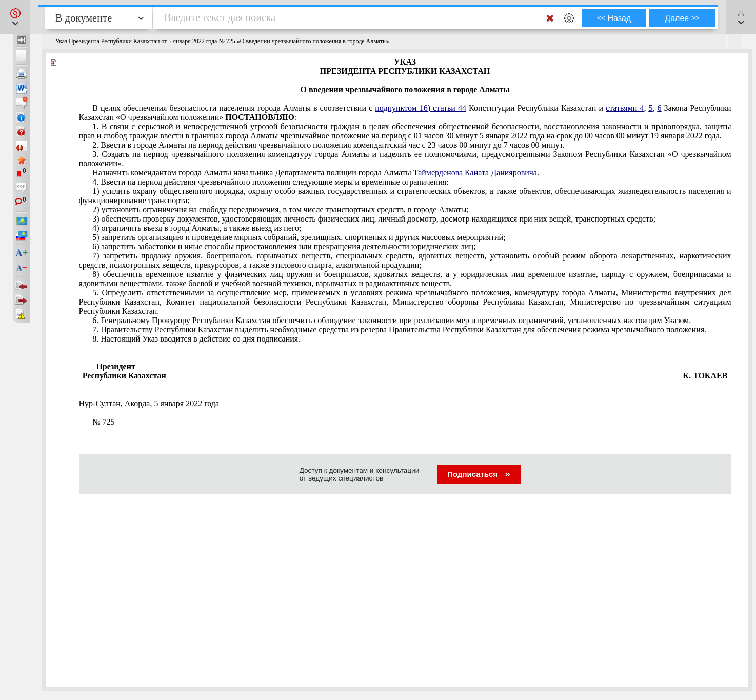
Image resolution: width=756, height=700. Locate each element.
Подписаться (479, 474)
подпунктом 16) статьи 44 (421, 108)
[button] (15, 17)
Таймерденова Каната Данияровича (475, 173)
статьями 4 (625, 108)
